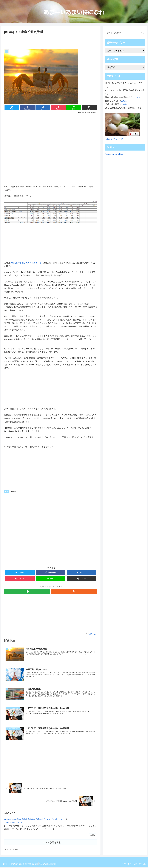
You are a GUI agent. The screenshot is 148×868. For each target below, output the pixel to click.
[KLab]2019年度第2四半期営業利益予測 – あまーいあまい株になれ (33, 820)
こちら (138, 97)
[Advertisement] (51, 41)
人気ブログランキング (114, 139)
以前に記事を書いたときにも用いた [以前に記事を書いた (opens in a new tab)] (26, 263)
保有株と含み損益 (35, 865)
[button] (143, 33)
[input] (125, 33)
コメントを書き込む (51, 843)
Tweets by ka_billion (114, 154)
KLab (13, 491)
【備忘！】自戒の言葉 (11, 865)
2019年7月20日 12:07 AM (13, 823)
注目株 (24, 865)
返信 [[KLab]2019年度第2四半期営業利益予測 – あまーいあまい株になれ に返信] (93, 836)
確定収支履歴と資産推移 (53, 865)
